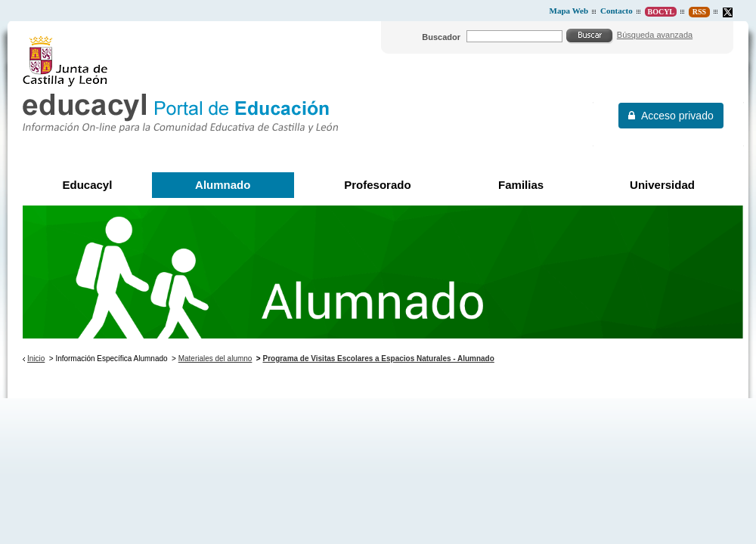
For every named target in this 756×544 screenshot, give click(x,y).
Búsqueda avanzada (655, 35)
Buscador (441, 37)
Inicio (36, 359)
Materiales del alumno (215, 359)
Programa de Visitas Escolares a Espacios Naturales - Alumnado (378, 359)
